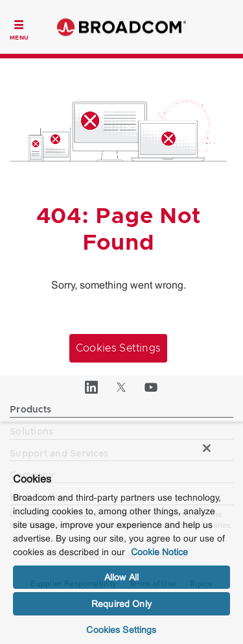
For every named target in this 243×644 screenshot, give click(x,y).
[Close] (207, 448)
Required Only (121, 604)
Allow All (121, 577)
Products (30, 410)
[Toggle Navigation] (19, 29)
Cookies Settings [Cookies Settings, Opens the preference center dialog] (121, 630)
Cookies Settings (119, 348)
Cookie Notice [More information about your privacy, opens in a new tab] (159, 552)
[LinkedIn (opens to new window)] (92, 387)
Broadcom (122, 27)
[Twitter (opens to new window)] (122, 387)
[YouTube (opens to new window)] (152, 387)
